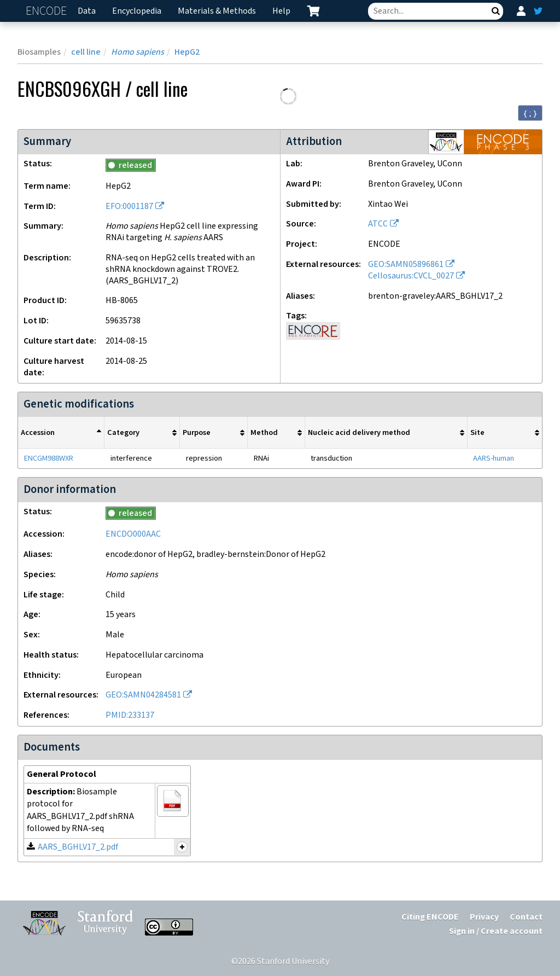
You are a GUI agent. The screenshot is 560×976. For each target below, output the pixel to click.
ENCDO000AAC (133, 534)
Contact (526, 917)
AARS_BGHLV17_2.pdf (78, 847)
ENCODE (48, 11)
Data (87, 11)
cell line (86, 52)
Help (281, 11)
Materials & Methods (217, 11)
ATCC (378, 224)
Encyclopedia (137, 11)
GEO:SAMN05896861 (406, 265)
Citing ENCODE (430, 917)
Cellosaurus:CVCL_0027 (411, 276)
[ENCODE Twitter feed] (538, 11)
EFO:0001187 (129, 207)
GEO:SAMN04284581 (143, 695)
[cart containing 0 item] (313, 11)
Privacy (484, 917)
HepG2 (187, 52)
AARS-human (494, 458)
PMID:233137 (130, 715)
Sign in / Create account (496, 931)
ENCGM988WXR (49, 458)
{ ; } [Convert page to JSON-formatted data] (530, 113)
